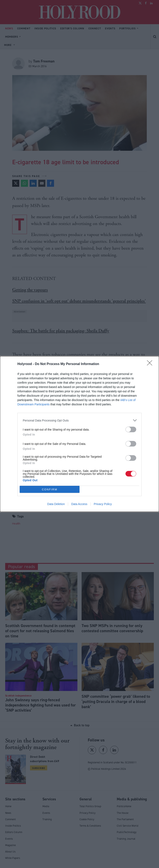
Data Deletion (56, 504)
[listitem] (79, 420)
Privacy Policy (103, 504)
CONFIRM (50, 489)
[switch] (131, 429)
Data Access (79, 504)
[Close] (151, 364)
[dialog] (79, 434)
